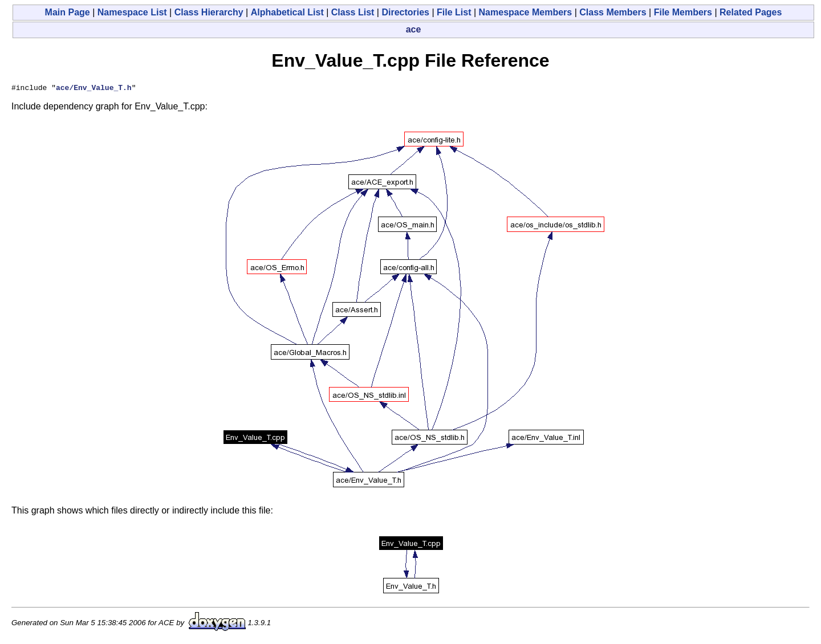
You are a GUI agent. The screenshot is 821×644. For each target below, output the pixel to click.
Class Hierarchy (209, 12)
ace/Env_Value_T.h (94, 89)
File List (454, 12)
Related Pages (751, 12)
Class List (353, 12)
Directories (405, 12)
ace (414, 29)
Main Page (68, 12)
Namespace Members (526, 12)
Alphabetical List (287, 12)
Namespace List (132, 12)
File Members (683, 12)
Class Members (613, 12)
